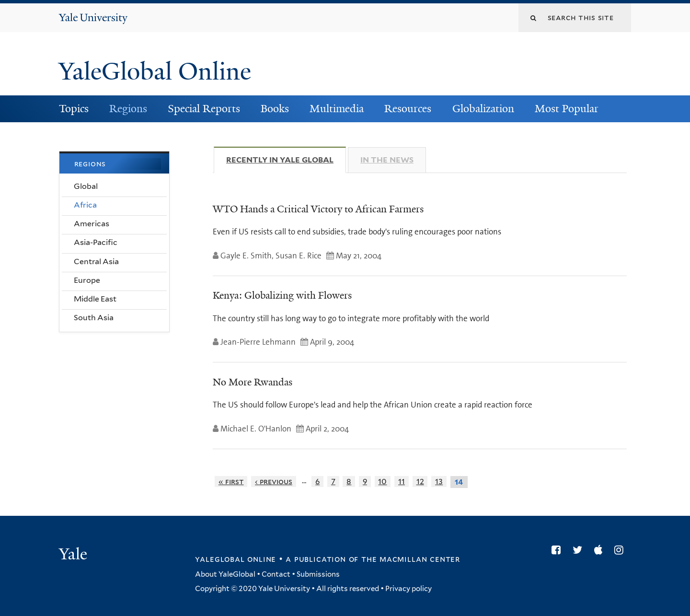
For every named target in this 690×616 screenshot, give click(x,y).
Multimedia (337, 109)
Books (275, 109)
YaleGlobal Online (155, 71)
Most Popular (567, 109)
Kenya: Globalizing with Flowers (282, 295)
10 (382, 482)
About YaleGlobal (225, 574)
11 (402, 482)
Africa (85, 205)
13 (439, 482)
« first (231, 482)
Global (86, 186)
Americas (92, 224)
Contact (276, 574)
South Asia (94, 318)
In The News (387, 160)
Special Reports (204, 109)
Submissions (318, 574)
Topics (74, 109)
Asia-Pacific (96, 242)
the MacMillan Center (411, 559)
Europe (87, 280)
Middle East (95, 299)
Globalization (483, 109)
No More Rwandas (253, 382)
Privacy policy (408, 589)
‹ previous (274, 482)
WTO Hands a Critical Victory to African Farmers (318, 209)
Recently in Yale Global (286, 160)
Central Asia (96, 262)
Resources (408, 109)
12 (420, 482)
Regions (128, 109)
